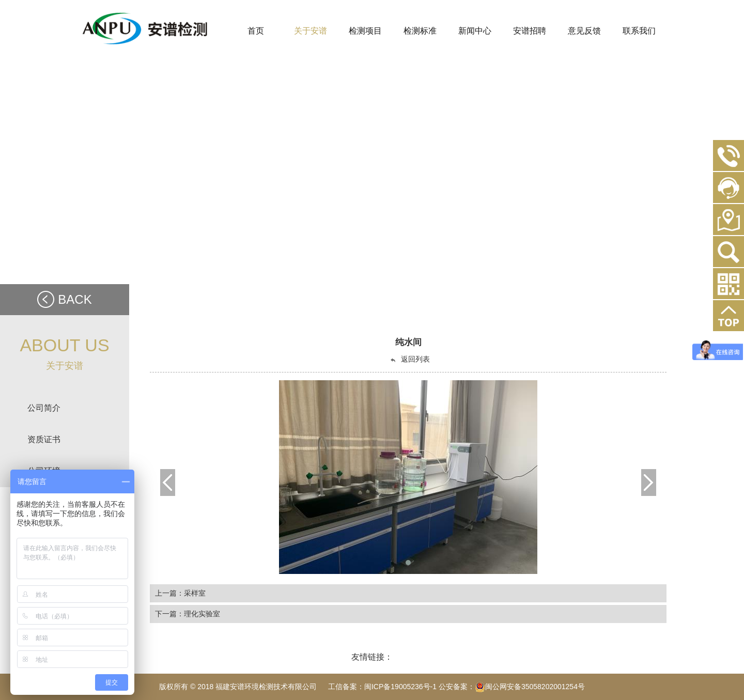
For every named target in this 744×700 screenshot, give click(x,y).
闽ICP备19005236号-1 (400, 687)
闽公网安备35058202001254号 (530, 687)
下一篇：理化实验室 (188, 614)
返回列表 (410, 359)
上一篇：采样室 (180, 593)
